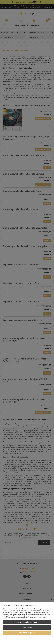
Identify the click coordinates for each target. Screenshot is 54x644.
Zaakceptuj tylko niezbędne (27, 622)
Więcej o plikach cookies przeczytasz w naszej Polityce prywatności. (25, 618)
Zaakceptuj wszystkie (27, 633)
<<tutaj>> (40, 613)
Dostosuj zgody (27, 627)
